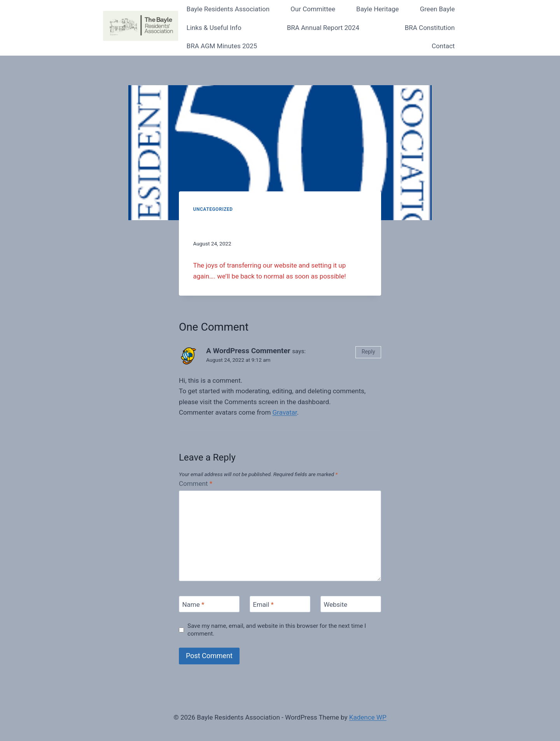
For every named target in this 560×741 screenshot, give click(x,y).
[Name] (209, 604)
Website (335, 604)
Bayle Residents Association (228, 9)
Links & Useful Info (214, 28)
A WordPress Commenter (248, 351)
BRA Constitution (430, 28)
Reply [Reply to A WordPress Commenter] (368, 352)
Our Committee (313, 9)
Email (263, 604)
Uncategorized (213, 209)
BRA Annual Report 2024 (323, 28)
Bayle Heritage (378, 9)
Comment (196, 483)
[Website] (351, 604)
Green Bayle (437, 9)
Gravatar (285, 412)
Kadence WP (368, 717)
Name (193, 604)
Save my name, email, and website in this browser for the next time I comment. (277, 630)
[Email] (280, 604)
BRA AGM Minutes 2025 (222, 46)
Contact (443, 46)
